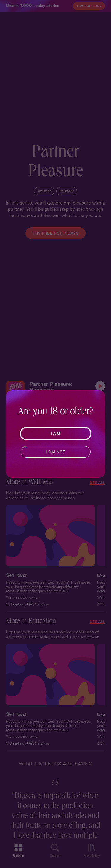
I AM (55, 434)
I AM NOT (55, 452)
